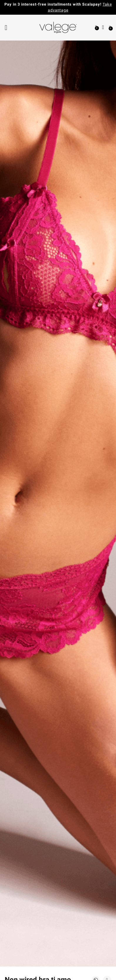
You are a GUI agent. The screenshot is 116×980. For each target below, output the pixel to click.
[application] (101, 965)
